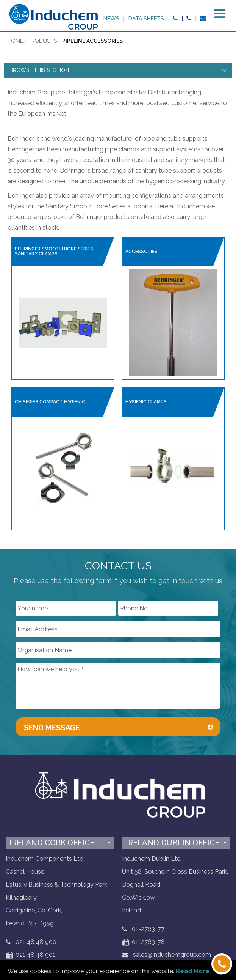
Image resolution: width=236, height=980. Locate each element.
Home (15, 42)
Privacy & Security (62, 927)
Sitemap (152, 927)
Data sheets (188, 19)
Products (43, 42)
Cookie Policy (114, 927)
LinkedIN (182, 925)
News (153, 19)
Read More (193, 971)
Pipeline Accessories (92, 42)
